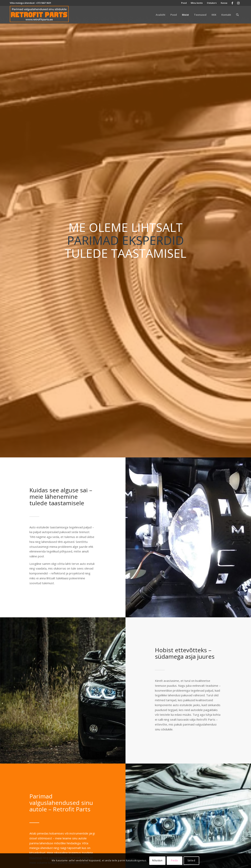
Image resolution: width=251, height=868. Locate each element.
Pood (184, 3)
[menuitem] (184, 3)
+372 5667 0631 (43, 3)
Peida (174, 860)
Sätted (191, 860)
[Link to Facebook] (232, 3)
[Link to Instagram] (238, 3)
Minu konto (197, 3)
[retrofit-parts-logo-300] (39, 15)
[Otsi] (237, 15)
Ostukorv (212, 3)
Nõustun (157, 860)
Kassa (224, 3)
